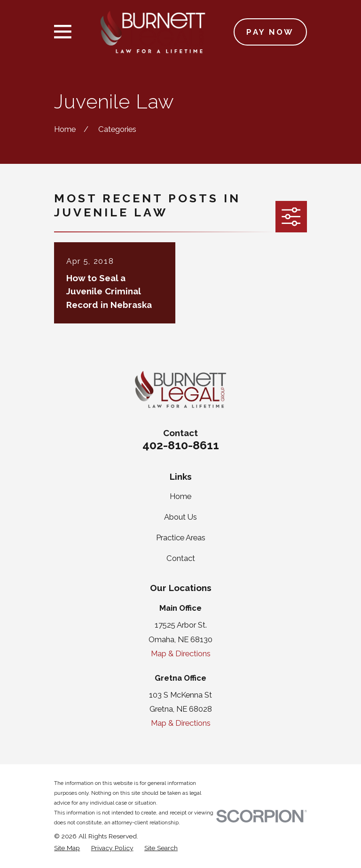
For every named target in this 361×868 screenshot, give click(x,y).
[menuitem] (67, 848)
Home (180, 496)
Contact (181, 558)
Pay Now (270, 32)
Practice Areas (181, 538)
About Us (180, 517)
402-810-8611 (181, 445)
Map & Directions (181, 653)
